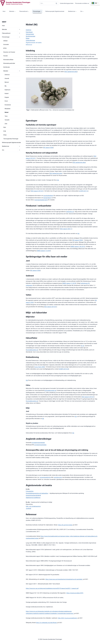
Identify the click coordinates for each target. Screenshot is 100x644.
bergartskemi (47, 198)
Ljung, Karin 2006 (40, 367)
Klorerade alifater (8, 60)
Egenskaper (29, 32)
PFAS (5, 135)
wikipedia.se (70, 212)
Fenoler (6, 56)
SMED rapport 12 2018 (44, 251)
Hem (4, 11)
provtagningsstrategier (38, 443)
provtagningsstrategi (40, 445)
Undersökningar (30, 40)
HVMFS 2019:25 (64, 369)
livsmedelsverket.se (32, 350)
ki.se (83, 346)
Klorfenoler (7, 67)
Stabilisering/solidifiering (33, 498)
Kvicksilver (8, 105)
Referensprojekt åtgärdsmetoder (55, 11)
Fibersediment (6, 33)
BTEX (5, 48)
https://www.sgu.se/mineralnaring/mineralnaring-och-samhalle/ (64, 579)
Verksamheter (30, 34)
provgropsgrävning (45, 477)
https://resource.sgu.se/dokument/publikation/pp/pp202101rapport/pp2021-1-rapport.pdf (52, 588)
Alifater (6, 41)
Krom (6, 101)
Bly (6, 86)
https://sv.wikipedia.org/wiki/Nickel (46, 623)
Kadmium (8, 90)
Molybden (8, 109)
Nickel (7, 112)
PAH (5, 127)
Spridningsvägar (31, 36)
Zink (6, 124)
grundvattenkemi (48, 196)
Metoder (5, 29)
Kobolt (7, 93)
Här (27, 380)
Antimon (7, 75)
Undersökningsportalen (67, 3)
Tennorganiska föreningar (11, 139)
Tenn (6, 116)
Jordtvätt (28, 508)
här (58, 180)
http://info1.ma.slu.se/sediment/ (68, 618)
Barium (7, 82)
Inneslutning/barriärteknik (33, 495)
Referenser (29, 45)
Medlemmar (6, 146)
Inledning (28, 30)
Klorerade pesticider (9, 63)
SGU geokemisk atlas (71, 72)
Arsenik (7, 78)
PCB (5, 131)
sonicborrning (58, 477)
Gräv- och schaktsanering (33, 506)
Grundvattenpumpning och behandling (37, 493)
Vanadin (7, 120)
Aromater (6, 44)
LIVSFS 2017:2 (84, 191)
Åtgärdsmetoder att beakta (34, 43)
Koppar (7, 97)
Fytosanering (30, 491)
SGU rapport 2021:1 (66, 229)
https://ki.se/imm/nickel (65, 525)
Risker (28, 38)
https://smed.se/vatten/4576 (75, 593)
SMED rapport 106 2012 (78, 246)
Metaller (6, 71)
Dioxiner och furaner (9, 52)
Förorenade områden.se (82, 3)
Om (3, 150)
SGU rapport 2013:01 (37, 191)
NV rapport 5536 (48, 148)
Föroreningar (6, 37)
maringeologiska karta (41, 200)
